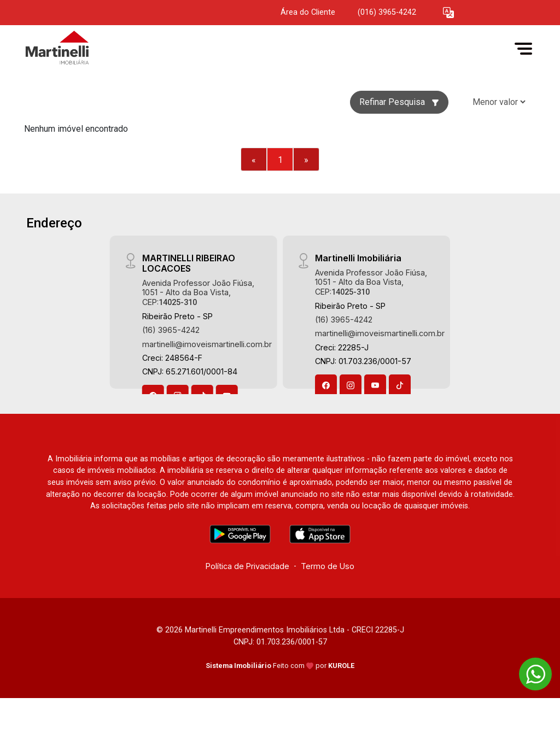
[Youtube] (375, 385)
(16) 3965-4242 (171, 330)
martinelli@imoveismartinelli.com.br (207, 344)
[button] (448, 13)
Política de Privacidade (247, 566)
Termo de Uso (328, 566)
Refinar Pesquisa (399, 102)
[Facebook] (326, 385)
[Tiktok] (400, 385)
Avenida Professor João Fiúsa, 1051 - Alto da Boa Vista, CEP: (198, 292)
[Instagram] (351, 385)
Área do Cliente (308, 12)
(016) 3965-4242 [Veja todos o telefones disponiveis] (387, 12)
